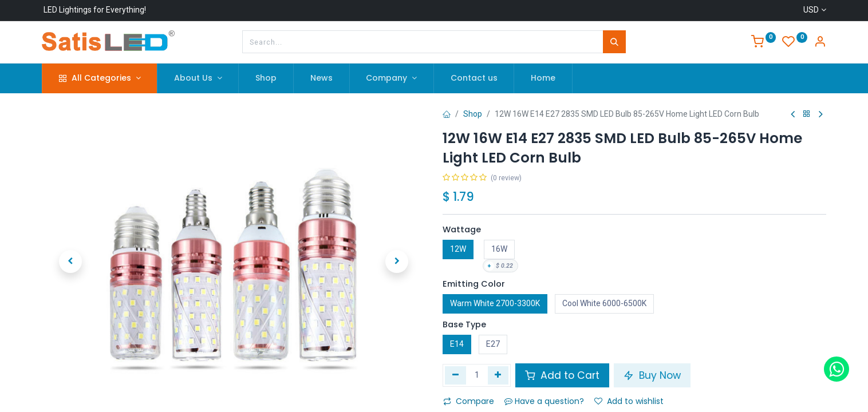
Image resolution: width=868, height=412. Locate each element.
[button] (70, 262)
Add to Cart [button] (562, 375)
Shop (473, 114)
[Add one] (498, 375)
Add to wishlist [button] (629, 401)
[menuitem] (266, 78)
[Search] (614, 42)
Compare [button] (469, 401)
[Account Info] (820, 43)
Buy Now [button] (652, 375)
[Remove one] (455, 375)
